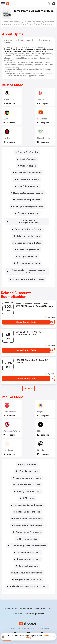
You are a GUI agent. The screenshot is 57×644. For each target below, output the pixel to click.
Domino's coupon (28, 159)
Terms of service (43, 628)
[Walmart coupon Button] (27, 166)
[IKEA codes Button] (27, 498)
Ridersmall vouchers (28, 566)
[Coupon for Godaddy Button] (27, 152)
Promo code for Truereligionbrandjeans (28, 221)
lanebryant (9, 450)
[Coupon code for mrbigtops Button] (27, 243)
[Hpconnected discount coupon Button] (27, 193)
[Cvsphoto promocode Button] (27, 213)
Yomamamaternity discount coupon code (28, 271)
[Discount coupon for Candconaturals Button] (27, 546)
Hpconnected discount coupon (28, 193)
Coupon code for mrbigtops (28, 243)
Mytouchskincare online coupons (28, 279)
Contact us (29, 614)
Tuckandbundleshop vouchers (28, 573)
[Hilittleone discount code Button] (27, 512)
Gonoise (41, 450)
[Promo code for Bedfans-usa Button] (27, 525)
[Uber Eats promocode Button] (27, 186)
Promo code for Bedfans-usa (28, 525)
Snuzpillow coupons (28, 256)
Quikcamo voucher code (28, 236)
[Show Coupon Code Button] (26, 322)
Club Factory (10, 412)
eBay (6, 119)
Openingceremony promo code (28, 206)
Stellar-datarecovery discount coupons (28, 586)
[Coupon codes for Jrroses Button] (27, 532)
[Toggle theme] (54, 4)
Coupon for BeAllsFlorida (28, 485)
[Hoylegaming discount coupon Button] (27, 505)
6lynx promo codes (28, 539)
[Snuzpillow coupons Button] (27, 256)
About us (18, 614)
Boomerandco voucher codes (28, 519)
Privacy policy (30, 628)
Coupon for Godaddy (28, 152)
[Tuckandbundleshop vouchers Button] (27, 573)
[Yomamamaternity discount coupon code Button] (27, 271)
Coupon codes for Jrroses (28, 532)
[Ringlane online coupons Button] (27, 559)
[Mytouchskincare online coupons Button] (27, 279)
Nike (39, 431)
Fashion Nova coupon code (28, 173)
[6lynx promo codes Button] (27, 539)
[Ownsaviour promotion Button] (27, 250)
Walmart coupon (28, 166)
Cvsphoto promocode (28, 213)
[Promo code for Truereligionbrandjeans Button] (27, 221)
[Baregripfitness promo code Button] (27, 580)
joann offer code (28, 464)
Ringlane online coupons (28, 559)
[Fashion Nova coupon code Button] (27, 173)
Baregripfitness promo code (28, 580)
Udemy (40, 99)
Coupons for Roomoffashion (28, 229)
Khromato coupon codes (28, 263)
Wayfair (41, 412)
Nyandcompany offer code (28, 478)
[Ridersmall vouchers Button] (27, 566)
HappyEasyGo (44, 138)
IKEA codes (28, 498)
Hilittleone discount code (28, 512)
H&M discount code (28, 471)
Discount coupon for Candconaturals (28, 546)
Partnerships (26, 609)
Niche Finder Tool (43, 609)
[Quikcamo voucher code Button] (27, 236)
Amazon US (9, 99)
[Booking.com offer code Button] (27, 491)
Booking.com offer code (28, 491)
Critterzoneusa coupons (28, 552)
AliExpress (42, 119)
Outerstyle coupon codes (28, 200)
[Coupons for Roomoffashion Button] (27, 229)
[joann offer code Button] (27, 464)
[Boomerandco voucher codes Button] (27, 519)
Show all (28, 388)
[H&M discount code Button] (27, 471)
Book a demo (11, 609)
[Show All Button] (28, 388)
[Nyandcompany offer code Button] (27, 478)
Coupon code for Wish (28, 179)
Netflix (7, 138)
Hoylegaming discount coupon (28, 505)
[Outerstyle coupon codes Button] (27, 200)
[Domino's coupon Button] (27, 159)
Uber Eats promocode (28, 186)
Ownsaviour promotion (28, 250)
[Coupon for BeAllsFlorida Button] (27, 485)
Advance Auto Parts (13, 431)
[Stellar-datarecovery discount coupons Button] (27, 586)
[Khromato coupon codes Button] (27, 263)
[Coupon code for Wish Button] (27, 179)
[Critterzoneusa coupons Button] (27, 552)
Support (40, 614)
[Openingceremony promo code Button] (27, 206)
